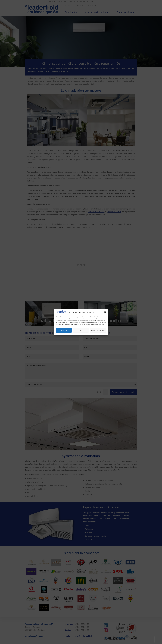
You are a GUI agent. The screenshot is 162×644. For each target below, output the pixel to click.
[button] (105, 312)
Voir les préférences (98, 330)
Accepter (64, 330)
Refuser (81, 330)
